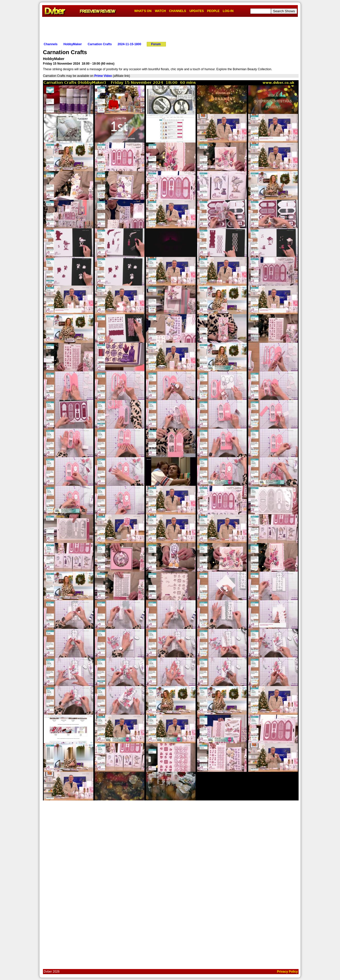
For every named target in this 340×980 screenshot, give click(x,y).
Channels (51, 44)
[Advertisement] (170, 28)
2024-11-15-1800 (129, 44)
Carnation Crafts (100, 44)
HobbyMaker (73, 44)
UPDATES (197, 11)
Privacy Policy (287, 972)
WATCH (160, 11)
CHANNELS (178, 11)
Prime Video (103, 76)
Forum (156, 44)
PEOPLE (213, 11)
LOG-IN (228, 11)
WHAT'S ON (143, 11)
